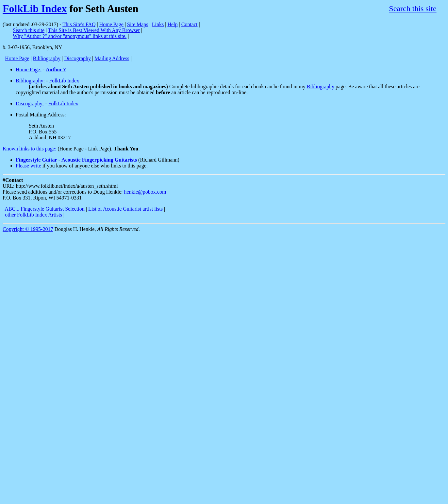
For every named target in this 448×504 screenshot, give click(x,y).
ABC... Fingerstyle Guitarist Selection (44, 209)
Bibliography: (30, 81)
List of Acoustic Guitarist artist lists (125, 209)
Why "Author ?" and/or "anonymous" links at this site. (70, 36)
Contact (190, 24)
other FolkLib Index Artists (33, 215)
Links (158, 24)
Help (172, 24)
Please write (28, 166)
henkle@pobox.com (145, 192)
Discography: (30, 104)
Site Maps (138, 24)
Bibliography (47, 58)
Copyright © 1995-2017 (28, 229)
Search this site (413, 9)
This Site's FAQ (79, 24)
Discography (77, 58)
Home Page (111, 24)
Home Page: (29, 70)
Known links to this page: (29, 149)
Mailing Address (112, 58)
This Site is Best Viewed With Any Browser (94, 30)
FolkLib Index (35, 9)
